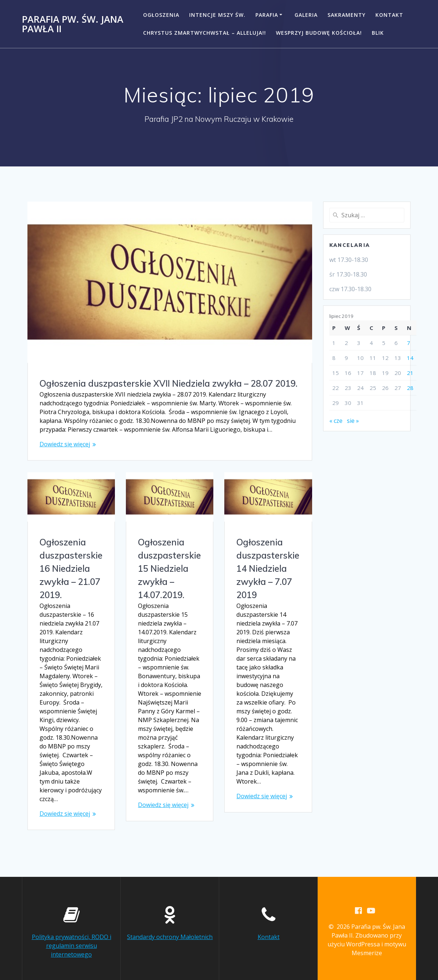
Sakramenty (347, 15)
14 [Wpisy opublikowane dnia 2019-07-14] (410, 358)
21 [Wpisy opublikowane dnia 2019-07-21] (410, 373)
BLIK (378, 33)
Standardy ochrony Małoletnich (170, 929)
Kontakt (389, 15)
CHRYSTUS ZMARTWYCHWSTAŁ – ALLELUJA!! (205, 33)
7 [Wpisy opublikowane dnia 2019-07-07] (409, 343)
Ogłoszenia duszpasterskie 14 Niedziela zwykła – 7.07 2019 (268, 569)
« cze (336, 421)
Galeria (306, 15)
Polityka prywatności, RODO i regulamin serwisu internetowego (72, 938)
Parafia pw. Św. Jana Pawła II (73, 24)
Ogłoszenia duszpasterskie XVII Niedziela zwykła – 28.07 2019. (169, 383)
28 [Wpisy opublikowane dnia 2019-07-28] (410, 388)
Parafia (267, 15)
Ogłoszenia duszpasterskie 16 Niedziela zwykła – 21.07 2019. (71, 569)
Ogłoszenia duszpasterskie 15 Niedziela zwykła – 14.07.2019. (169, 569)
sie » (353, 421)
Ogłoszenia (161, 15)
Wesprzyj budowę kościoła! (319, 33)
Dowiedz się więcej (65, 444)
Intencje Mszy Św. (217, 15)
